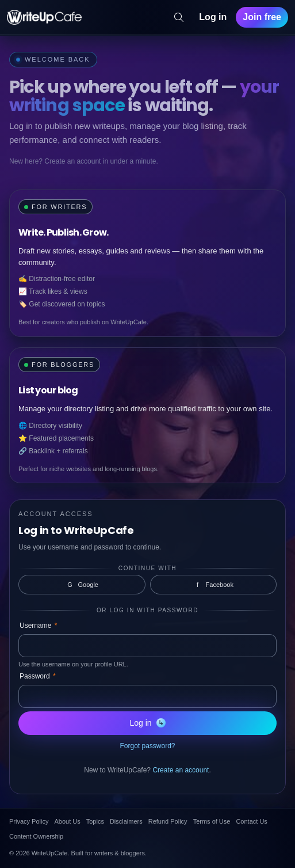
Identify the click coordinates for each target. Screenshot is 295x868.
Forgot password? (147, 746)
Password (38, 676)
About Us (67, 821)
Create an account (181, 770)
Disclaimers (126, 821)
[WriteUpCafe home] (44, 17)
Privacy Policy (29, 821)
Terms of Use (212, 821)
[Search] (179, 17)
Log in (213, 17)
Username (38, 626)
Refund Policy (168, 821)
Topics (95, 821)
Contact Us (251, 821)
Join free (262, 17)
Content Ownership (36, 836)
